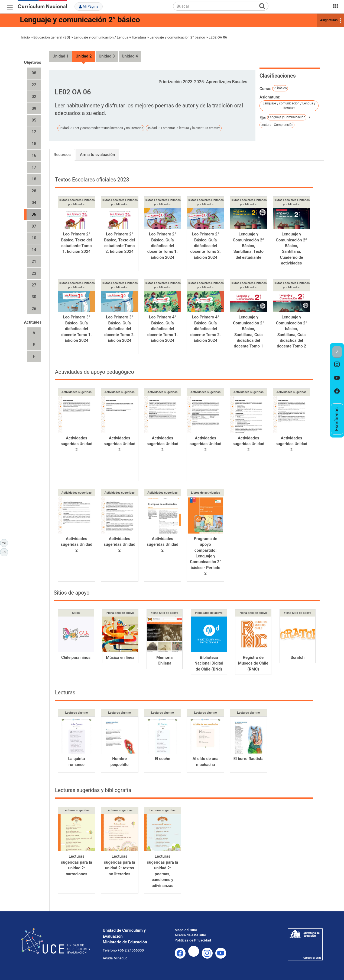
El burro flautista (249, 759)
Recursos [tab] (62, 155)
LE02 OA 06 (218, 37)
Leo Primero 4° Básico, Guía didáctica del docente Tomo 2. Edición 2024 (205, 329)
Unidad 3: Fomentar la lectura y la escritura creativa (184, 128)
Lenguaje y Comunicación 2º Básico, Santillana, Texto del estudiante (249, 246)
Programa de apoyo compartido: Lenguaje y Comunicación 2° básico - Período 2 (205, 556)
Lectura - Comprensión (277, 125)
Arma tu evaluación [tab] (97, 155)
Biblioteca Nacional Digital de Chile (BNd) (209, 663)
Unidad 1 (61, 56)
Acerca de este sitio (190, 935)
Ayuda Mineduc (115, 958)
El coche (163, 759)
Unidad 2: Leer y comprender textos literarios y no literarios (101, 128)
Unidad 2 (84, 56)
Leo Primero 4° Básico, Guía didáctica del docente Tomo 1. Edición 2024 (163, 329)
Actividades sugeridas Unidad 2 (77, 444)
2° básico (280, 88)
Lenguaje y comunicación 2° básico (80, 20)
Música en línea (120, 657)
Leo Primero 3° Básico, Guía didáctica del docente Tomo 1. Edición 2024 (76, 329)
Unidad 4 (130, 56)
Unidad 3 (107, 56)
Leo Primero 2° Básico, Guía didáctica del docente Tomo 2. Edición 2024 (205, 246)
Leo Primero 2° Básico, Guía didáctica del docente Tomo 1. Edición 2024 (163, 246)
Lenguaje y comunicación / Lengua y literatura (110, 37)
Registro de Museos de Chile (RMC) (253, 663)
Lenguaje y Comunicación (287, 117)
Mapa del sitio (186, 930)
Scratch (298, 657)
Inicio (26, 37)
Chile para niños (76, 657)
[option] (337, 365)
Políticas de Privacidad (193, 940)
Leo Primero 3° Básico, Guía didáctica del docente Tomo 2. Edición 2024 (119, 329)
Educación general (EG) (52, 37)
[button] (337, 352)
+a (5, 542)
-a (5, 552)
